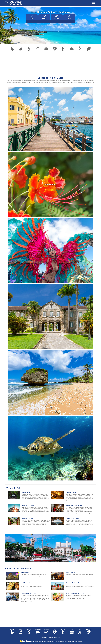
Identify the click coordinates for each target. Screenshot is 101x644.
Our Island (12, 46)
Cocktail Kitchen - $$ (73, 583)
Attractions (29, 46)
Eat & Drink (63, 46)
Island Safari (26, 492)
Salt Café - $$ (26, 583)
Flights (44, 17)
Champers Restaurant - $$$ (75, 593)
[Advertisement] (50, 65)
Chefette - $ (25, 572)
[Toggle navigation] (93, 3)
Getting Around (46, 46)
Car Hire (57, 17)
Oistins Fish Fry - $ (72, 572)
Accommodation (38, 46)
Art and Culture (89, 46)
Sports (80, 46)
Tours (69, 17)
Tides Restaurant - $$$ (29, 593)
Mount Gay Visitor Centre (74, 505)
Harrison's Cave (71, 492)
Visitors (21, 46)
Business (72, 46)
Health (55, 46)
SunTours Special (28, 518)
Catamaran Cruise (28, 505)
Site (32, 17)
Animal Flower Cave (72, 518)
